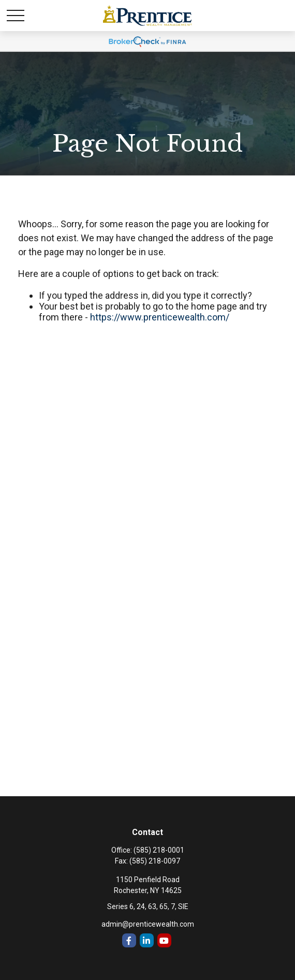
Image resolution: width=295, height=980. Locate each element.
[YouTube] (164, 940)
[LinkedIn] (147, 940)
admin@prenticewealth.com (148, 924)
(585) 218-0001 (159, 850)
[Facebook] (129, 940)
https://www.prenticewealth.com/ (160, 317)
